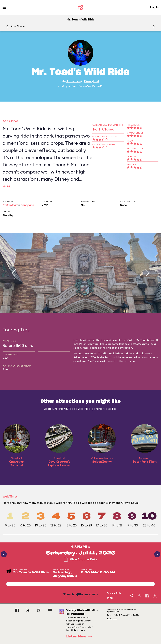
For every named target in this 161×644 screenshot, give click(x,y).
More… (7, 186)
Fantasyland (10, 205)
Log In (154, 7)
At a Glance (18, 26)
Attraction (73, 81)
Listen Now (80, 637)
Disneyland (91, 81)
